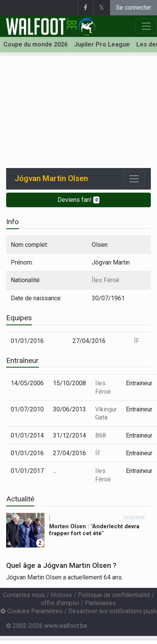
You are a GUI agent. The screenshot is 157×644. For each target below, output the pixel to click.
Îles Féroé (106, 280)
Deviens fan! (79, 200)
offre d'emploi (60, 603)
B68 (101, 435)
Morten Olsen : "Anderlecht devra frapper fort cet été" (94, 530)
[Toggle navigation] (134, 179)
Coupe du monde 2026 (36, 44)
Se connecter (134, 7)
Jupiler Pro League (102, 44)
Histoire (61, 595)
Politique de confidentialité (114, 595)
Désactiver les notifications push (112, 611)
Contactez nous (24, 595)
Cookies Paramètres (31, 611)
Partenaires (100, 603)
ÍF (137, 341)
